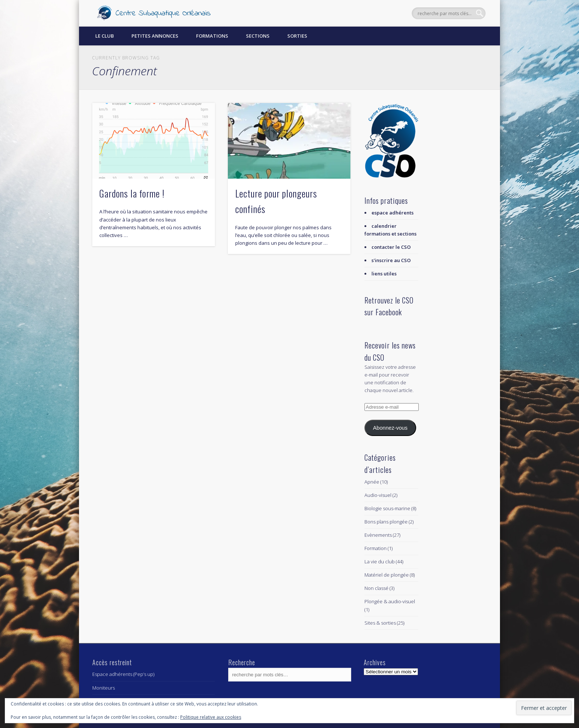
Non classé (376, 588)
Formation (376, 548)
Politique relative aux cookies (211, 717)
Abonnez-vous (390, 428)
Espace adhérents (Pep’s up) (123, 674)
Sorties (297, 36)
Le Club (105, 36)
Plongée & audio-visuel (390, 601)
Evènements (378, 535)
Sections (258, 36)
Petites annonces (155, 36)
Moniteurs (104, 688)
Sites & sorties (380, 623)
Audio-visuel (378, 495)
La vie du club (380, 562)
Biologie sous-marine (387, 508)
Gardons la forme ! (132, 193)
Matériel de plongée (387, 575)
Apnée (372, 482)
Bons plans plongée (386, 522)
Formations (212, 36)
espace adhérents (393, 213)
